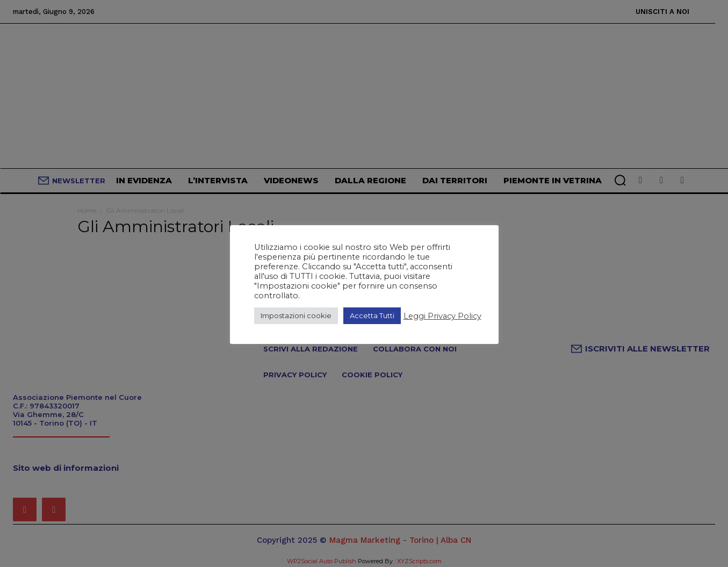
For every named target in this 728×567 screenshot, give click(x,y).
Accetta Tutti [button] (372, 315)
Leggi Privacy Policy (442, 316)
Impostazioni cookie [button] (296, 315)
